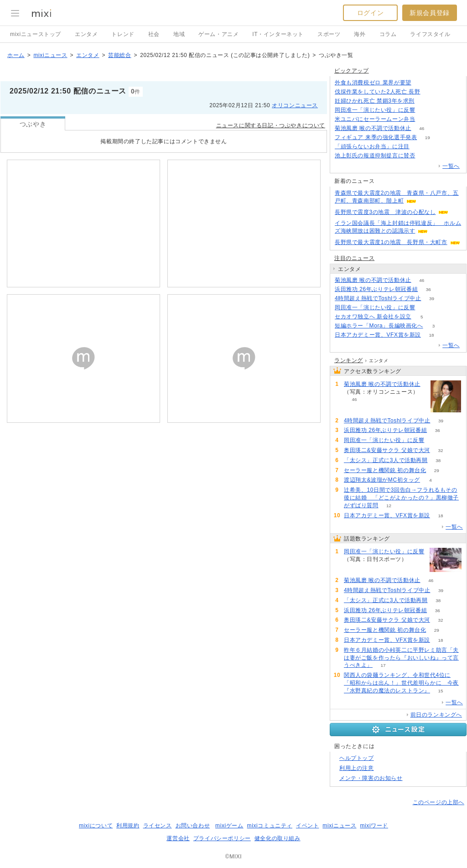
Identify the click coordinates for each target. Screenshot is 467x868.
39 (432, 299)
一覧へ (451, 166)
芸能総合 (119, 55)
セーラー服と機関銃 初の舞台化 (385, 470)
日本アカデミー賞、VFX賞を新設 (378, 335)
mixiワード (374, 826)
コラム (388, 34)
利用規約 (128, 826)
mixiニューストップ (36, 34)
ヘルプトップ (357, 758)
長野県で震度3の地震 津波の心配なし (385, 212)
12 (389, 506)
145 (426, 156)
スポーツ (329, 34)
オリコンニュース (295, 105)
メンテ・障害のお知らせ (371, 778)
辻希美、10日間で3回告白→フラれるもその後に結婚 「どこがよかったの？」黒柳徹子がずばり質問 (401, 498)
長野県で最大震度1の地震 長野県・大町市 (391, 242)
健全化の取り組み (278, 838)
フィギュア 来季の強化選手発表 (376, 137)
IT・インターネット (278, 34)
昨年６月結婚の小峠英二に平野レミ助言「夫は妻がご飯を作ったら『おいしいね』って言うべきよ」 (401, 658)
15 (440, 691)
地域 (179, 34)
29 (437, 470)
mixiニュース (50, 55)
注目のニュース (354, 258)
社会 (154, 34)
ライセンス (158, 826)
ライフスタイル (430, 34)
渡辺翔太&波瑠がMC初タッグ (382, 480)
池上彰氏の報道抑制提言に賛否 (375, 156)
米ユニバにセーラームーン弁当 (375, 119)
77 (431, 92)
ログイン (370, 13)
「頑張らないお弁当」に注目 (372, 146)
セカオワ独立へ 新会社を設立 (373, 317)
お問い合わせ (193, 826)
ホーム (16, 55)
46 (422, 128)
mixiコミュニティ (270, 826)
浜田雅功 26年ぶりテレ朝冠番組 (376, 289)
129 (420, 147)
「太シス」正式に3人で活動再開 (386, 460)
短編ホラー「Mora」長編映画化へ (379, 326)
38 (438, 460)
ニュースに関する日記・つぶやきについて (271, 125)
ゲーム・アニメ (218, 34)
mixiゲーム (229, 826)
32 (440, 450)
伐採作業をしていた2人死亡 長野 (378, 92)
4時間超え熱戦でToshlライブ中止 (378, 298)
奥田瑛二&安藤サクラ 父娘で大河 (387, 450)
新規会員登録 (430, 13)
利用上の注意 (357, 768)
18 (431, 335)
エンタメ (86, 34)
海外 (360, 34)
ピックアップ (352, 71)
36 (428, 289)
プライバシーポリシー (222, 838)
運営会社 (178, 838)
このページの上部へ (438, 802)
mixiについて (96, 826)
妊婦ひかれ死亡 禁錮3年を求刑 (375, 101)
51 (426, 110)
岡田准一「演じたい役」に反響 (375, 110)
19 (428, 138)
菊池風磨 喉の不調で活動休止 (373, 128)
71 (426, 119)
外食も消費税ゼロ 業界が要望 (373, 83)
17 (383, 665)
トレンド (123, 34)
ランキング (349, 360)
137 (422, 83)
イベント (307, 826)
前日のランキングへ (436, 715)
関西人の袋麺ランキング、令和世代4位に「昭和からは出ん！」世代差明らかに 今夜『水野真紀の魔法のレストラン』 (401, 683)
